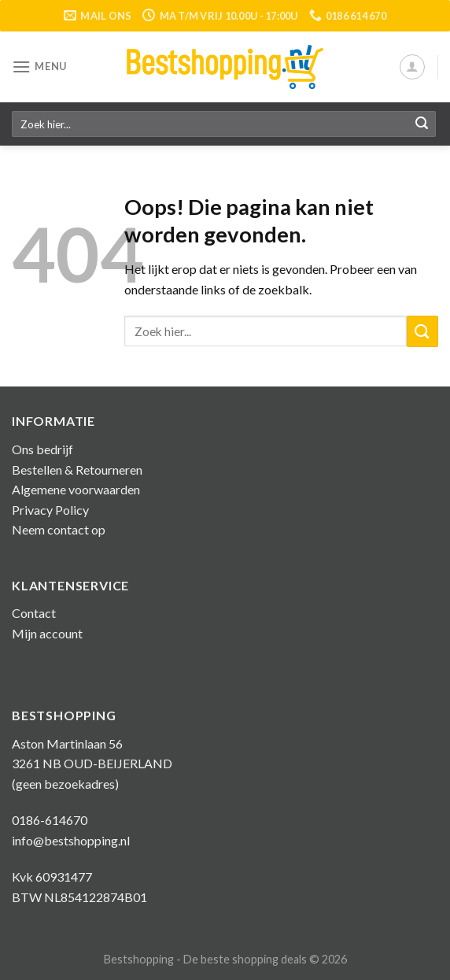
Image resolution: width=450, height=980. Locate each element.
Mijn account (47, 633)
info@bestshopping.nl (71, 840)
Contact (34, 613)
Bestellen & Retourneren (77, 470)
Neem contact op (59, 529)
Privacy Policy (50, 510)
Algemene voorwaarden (76, 489)
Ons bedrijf (42, 449)
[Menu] (39, 67)
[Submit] (422, 124)
